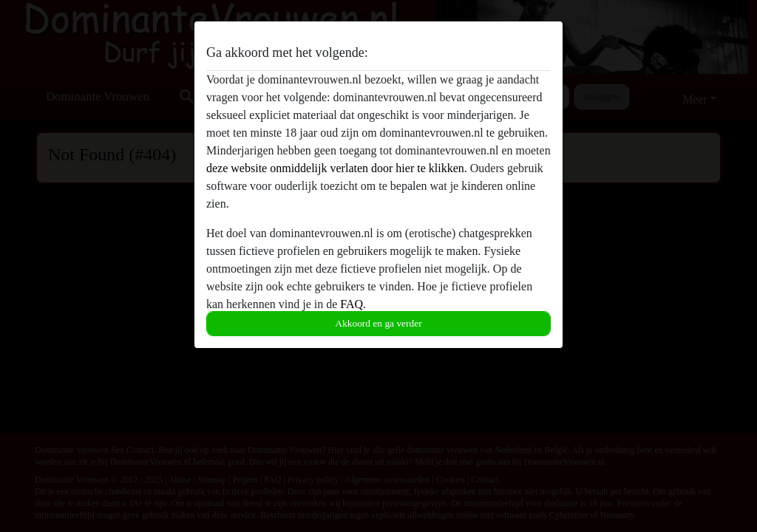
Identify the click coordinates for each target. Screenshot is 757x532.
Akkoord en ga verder (378, 323)
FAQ (352, 304)
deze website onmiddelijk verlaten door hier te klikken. (337, 168)
